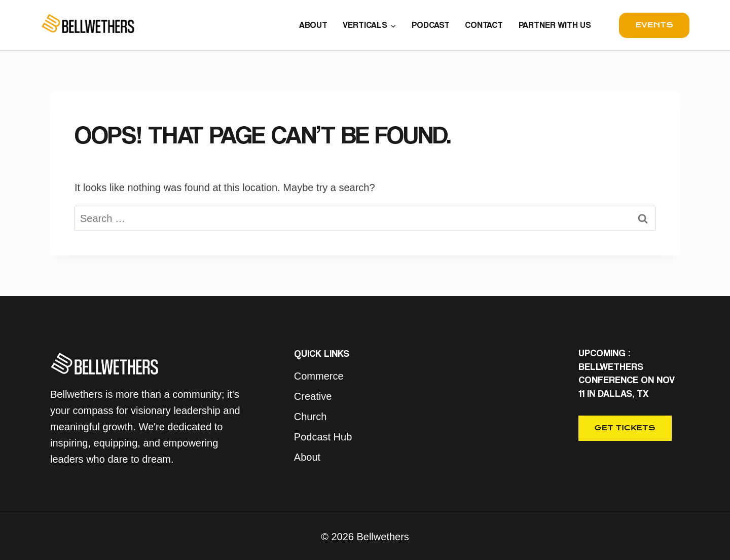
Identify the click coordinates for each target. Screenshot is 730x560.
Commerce (319, 376)
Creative (313, 396)
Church (310, 417)
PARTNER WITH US (555, 25)
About (307, 457)
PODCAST (431, 25)
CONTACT (484, 25)
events (654, 25)
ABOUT (313, 25)
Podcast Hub (323, 437)
